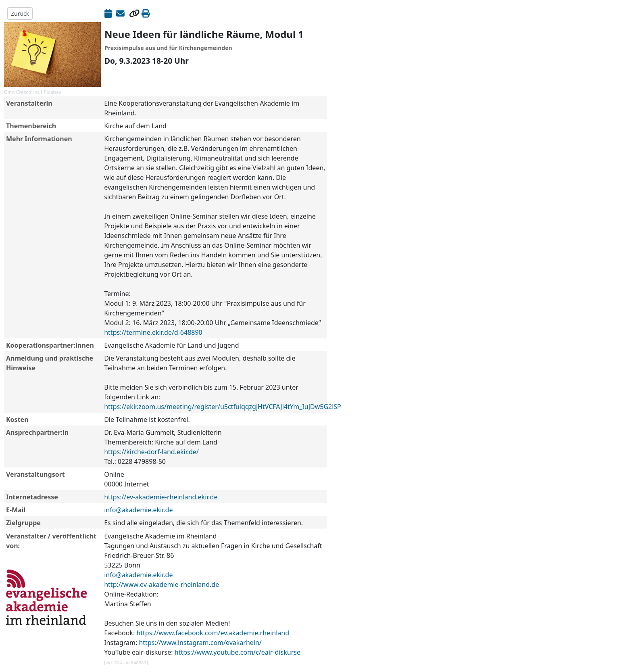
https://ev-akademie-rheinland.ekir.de (161, 497)
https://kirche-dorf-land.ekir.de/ (151, 452)
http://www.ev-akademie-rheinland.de (162, 584)
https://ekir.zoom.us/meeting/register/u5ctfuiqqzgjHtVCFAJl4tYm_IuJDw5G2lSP (223, 407)
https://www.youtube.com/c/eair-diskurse (238, 652)
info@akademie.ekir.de (138, 510)
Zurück (20, 14)
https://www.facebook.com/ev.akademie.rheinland (213, 633)
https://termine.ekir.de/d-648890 (153, 332)
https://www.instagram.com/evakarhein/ (200, 643)
